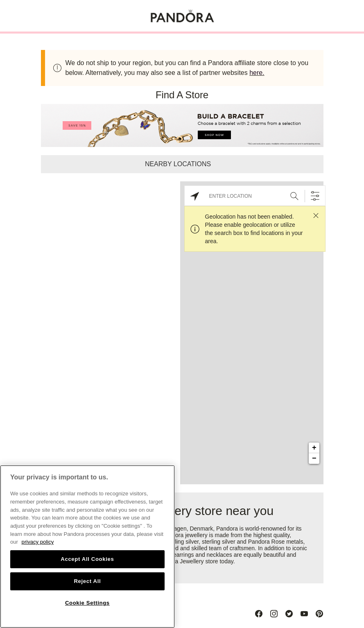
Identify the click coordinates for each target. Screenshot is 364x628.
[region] (87, 547)
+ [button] (314, 448)
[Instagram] (274, 614)
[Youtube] (304, 614)
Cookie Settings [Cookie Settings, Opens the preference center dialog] (87, 603)
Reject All (87, 581)
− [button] (314, 459)
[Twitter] (289, 614)
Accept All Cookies (87, 559)
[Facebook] (259, 614)
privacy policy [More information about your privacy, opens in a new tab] (38, 542)
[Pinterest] (319, 614)
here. (257, 73)
